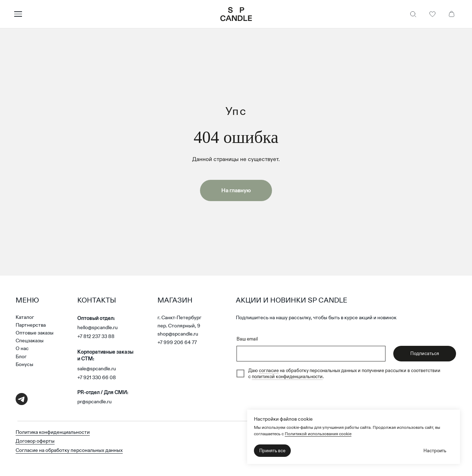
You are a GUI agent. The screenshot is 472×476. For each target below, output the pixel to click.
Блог (21, 356)
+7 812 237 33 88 (96, 336)
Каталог (25, 317)
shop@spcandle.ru (178, 334)
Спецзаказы (30, 341)
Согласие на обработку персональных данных (69, 450)
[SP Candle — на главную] (236, 14)
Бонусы (24, 364)
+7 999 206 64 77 (177, 342)
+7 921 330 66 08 (97, 377)
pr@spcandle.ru (95, 402)
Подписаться (425, 353)
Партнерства (31, 325)
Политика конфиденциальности (53, 432)
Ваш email (247, 339)
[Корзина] (451, 14)
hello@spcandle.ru (98, 327)
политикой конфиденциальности (287, 377)
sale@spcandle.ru (97, 369)
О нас (22, 348)
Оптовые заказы (35, 333)
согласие (269, 370)
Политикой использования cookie (318, 434)
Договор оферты (35, 441)
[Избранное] (432, 14)
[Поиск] (413, 14)
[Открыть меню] (115, 14)
